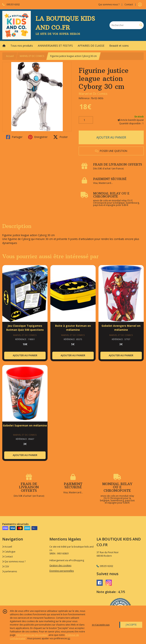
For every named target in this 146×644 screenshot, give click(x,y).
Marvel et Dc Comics (93, 94)
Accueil (10, 56)
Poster (60, 137)
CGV (6, 566)
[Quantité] (86, 120)
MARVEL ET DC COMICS (32, 56)
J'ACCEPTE (131, 625)
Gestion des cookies (60, 565)
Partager (14, 137)
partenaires (10, 571)
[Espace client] (140, 5)
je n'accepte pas (101, 625)
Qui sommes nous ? (14, 562)
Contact (129, 4)
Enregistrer (38, 137)
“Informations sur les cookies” (32, 635)
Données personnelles (62, 571)
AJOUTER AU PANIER (111, 137)
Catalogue (9, 552)
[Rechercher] (141, 25)
